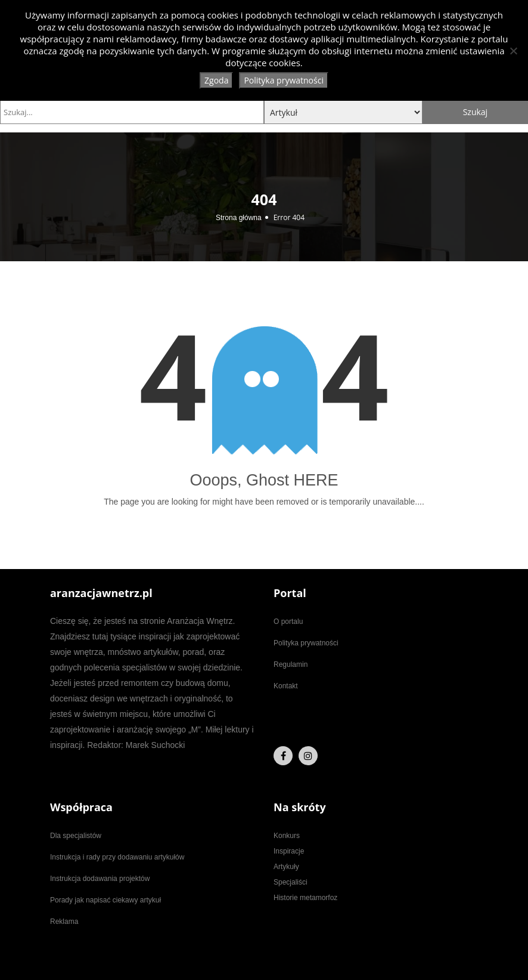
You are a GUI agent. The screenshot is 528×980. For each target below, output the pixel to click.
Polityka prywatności (306, 643)
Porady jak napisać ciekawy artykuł (105, 900)
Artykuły (286, 867)
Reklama (64, 922)
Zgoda (216, 80)
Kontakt (286, 686)
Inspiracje (289, 851)
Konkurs (287, 836)
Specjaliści (291, 882)
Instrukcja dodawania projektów (100, 879)
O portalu (288, 622)
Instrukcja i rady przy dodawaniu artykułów (117, 857)
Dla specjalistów (76, 836)
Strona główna (239, 218)
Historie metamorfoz (305, 898)
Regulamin (291, 664)
